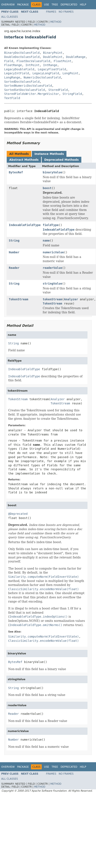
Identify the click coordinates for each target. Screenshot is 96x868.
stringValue (53, 284)
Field (9, 61)
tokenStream (53, 299)
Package (23, 5)
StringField (72, 94)
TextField (12, 98)
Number (14, 252)
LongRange (12, 77)
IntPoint (32, 65)
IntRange (50, 65)
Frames (51, 12)
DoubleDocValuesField (22, 57)
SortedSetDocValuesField (25, 90)
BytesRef (16, 172)
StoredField (58, 90)
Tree (55, 5)
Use (47, 5)
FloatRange (13, 65)
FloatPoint (62, 61)
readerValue (53, 268)
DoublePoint (53, 57)
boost (47, 188)
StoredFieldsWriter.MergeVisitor (32, 94)
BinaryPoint (53, 53)
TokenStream (19, 299)
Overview (8, 5)
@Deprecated (18, 514)
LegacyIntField (17, 73)
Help (83, 5)
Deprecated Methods (61, 160)
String (14, 241)
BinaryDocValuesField (22, 53)
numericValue (53, 252)
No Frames (66, 12)
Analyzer (71, 299)
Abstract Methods (24, 160)
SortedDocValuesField (22, 82)
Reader (14, 268)
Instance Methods (49, 154)
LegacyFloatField (52, 69)
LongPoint (70, 73)
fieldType (51, 225)
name (46, 241)
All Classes (10, 17)
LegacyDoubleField (19, 69)
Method (56, 22)
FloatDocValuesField (33, 61)
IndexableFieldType (25, 225)
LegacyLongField (46, 73)
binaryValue (53, 172)
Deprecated (69, 5)
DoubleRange (76, 57)
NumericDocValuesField (42, 77)
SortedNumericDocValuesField (28, 86)
